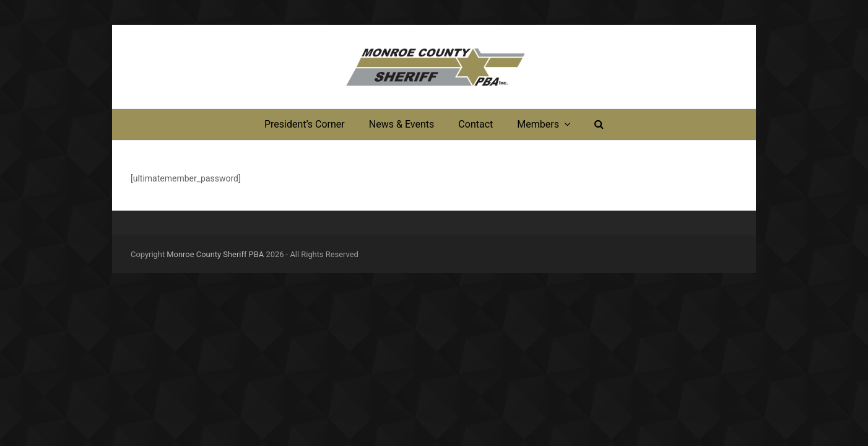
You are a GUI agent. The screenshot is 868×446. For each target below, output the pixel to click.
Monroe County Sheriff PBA (215, 254)
